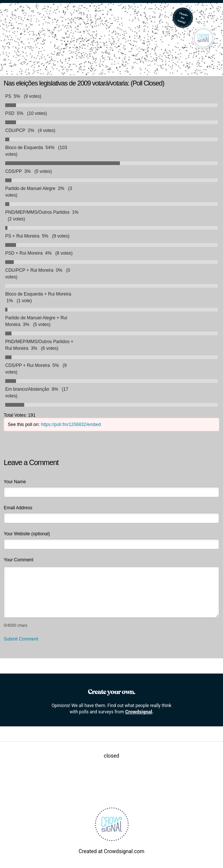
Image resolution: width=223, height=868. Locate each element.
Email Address (18, 508)
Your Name (15, 482)
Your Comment (19, 560)
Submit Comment (21, 639)
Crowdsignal (139, 712)
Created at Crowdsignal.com (111, 851)
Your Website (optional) (27, 534)
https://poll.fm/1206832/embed (71, 425)
